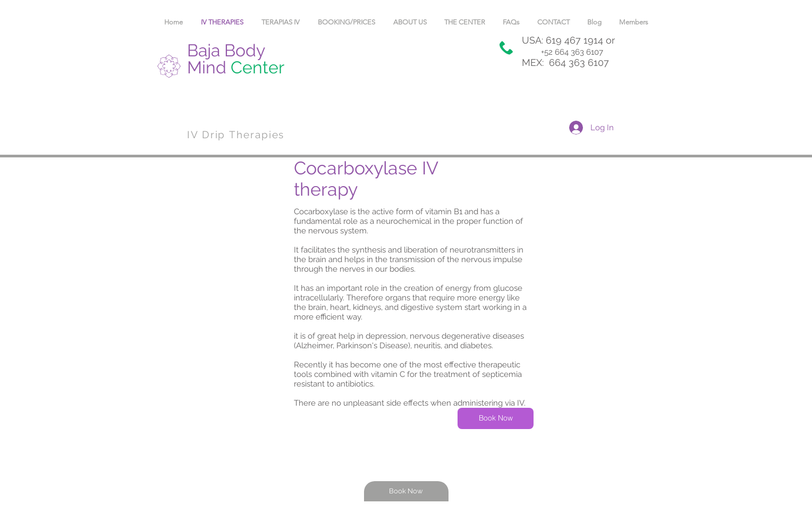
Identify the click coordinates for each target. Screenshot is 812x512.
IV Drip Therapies (236, 135)
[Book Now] (496, 418)
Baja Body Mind (236, 59)
